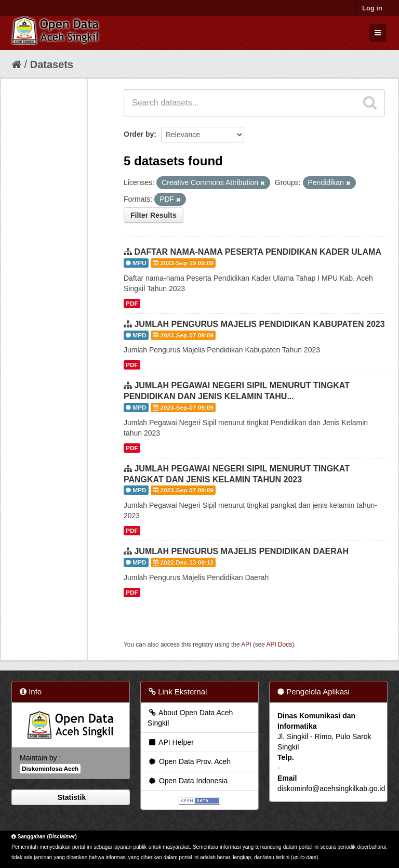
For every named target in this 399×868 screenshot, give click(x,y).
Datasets (52, 64)
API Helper (171, 742)
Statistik (71, 797)
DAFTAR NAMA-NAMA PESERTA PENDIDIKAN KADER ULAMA (258, 252)
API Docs (280, 645)
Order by (139, 134)
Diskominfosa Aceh (50, 769)
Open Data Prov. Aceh (189, 761)
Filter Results (154, 215)
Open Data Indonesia (188, 781)
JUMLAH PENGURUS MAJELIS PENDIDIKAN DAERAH (241, 551)
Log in (372, 8)
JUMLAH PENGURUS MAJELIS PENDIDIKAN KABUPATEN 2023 (259, 324)
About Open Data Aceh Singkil (190, 718)
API (246, 645)
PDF (132, 304)
